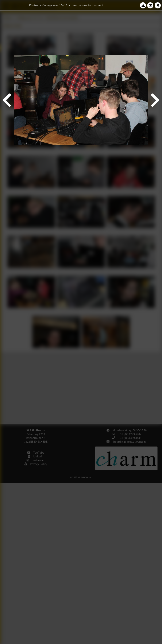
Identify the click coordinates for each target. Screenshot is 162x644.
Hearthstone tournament (87, 5)
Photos (34, 5)
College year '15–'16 (55, 5)
